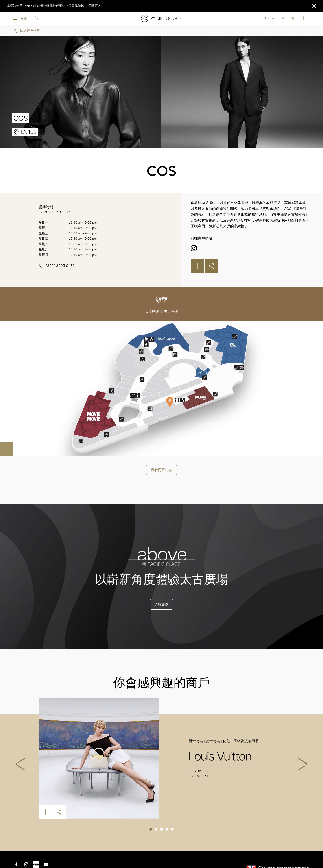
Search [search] (37, 18)
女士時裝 (152, 311)
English (270, 18)
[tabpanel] (162, 759)
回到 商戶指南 (26, 31)
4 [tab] (167, 829)
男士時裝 (171, 311)
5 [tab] (172, 829)
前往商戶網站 (201, 238)
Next (303, 764)
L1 (7, 449)
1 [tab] (151, 829)
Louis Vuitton (99, 759)
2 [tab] (156, 829)
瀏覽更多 (95, 6)
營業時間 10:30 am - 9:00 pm (55, 209)
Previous (20, 764)
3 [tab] (161, 829)
